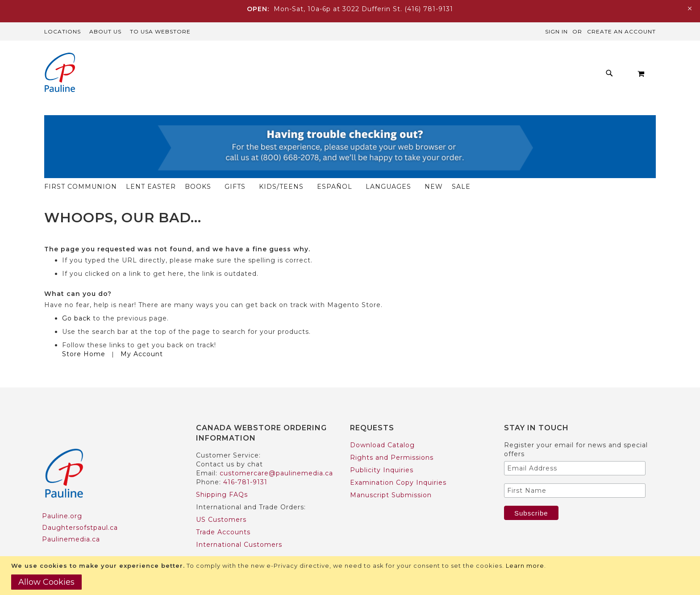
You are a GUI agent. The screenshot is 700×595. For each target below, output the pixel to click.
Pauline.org (62, 499)
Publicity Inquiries (382, 453)
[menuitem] (181, 76)
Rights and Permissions (392, 440)
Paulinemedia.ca (71, 522)
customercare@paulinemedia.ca (276, 456)
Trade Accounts (223, 515)
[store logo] (60, 73)
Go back (76, 301)
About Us (105, 31)
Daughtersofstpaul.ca (80, 510)
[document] (351, 576)
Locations (62, 31)
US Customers (221, 502)
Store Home (84, 337)
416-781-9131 (245, 465)
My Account (142, 337)
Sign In (556, 31)
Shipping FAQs (222, 477)
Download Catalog (382, 428)
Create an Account (621, 31)
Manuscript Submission (391, 478)
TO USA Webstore (160, 31)
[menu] (368, 76)
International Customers (239, 527)
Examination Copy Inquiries (398, 465)
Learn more (525, 566)
